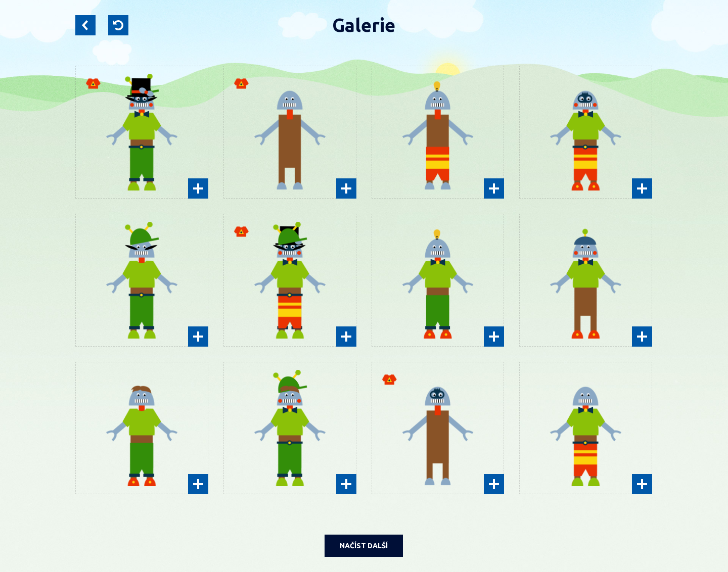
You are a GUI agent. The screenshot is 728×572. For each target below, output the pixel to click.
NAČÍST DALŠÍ (364, 546)
